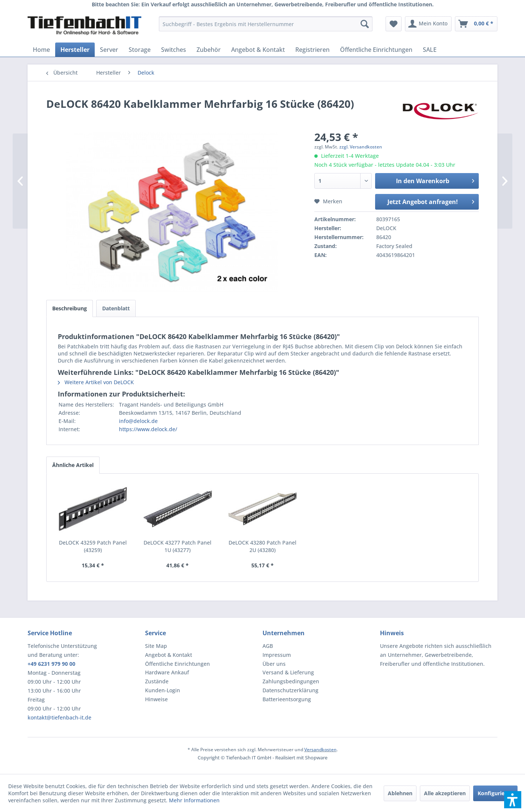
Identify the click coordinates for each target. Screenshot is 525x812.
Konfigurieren (495, 793)
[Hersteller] (75, 50)
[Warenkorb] (476, 24)
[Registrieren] (312, 50)
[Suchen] (365, 24)
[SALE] (430, 50)
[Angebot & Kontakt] (258, 50)
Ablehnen (400, 793)
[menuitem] (266, 24)
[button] (513, 800)
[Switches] (174, 50)
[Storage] (140, 50)
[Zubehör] (209, 50)
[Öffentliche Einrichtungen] (376, 50)
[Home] (41, 50)
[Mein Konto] (428, 24)
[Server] (109, 50)
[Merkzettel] (394, 24)
